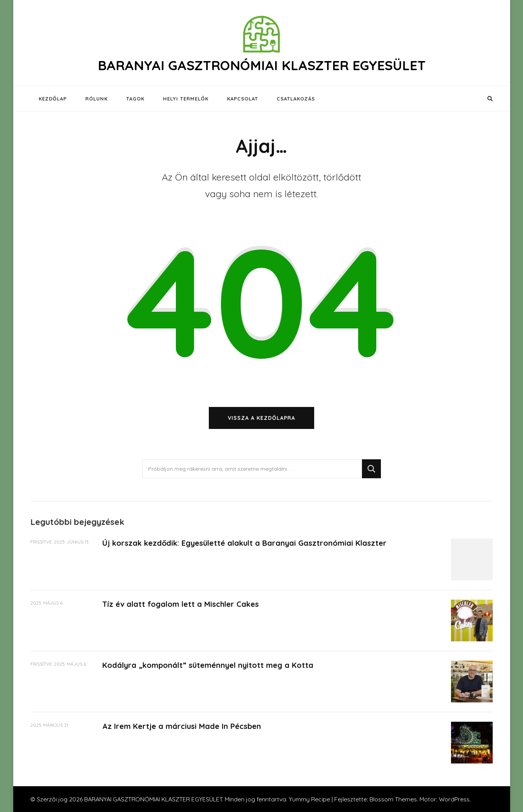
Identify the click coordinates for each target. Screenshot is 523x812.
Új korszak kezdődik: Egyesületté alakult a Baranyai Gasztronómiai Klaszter (244, 543)
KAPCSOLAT (243, 99)
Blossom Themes (393, 799)
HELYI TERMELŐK (186, 99)
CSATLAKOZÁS (296, 99)
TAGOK (135, 99)
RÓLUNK (96, 99)
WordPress (454, 799)
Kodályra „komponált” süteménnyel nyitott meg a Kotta (208, 665)
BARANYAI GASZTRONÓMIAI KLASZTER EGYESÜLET (262, 65)
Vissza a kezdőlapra (261, 418)
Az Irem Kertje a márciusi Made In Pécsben (182, 726)
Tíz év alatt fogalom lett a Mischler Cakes (181, 604)
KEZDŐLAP (53, 99)
